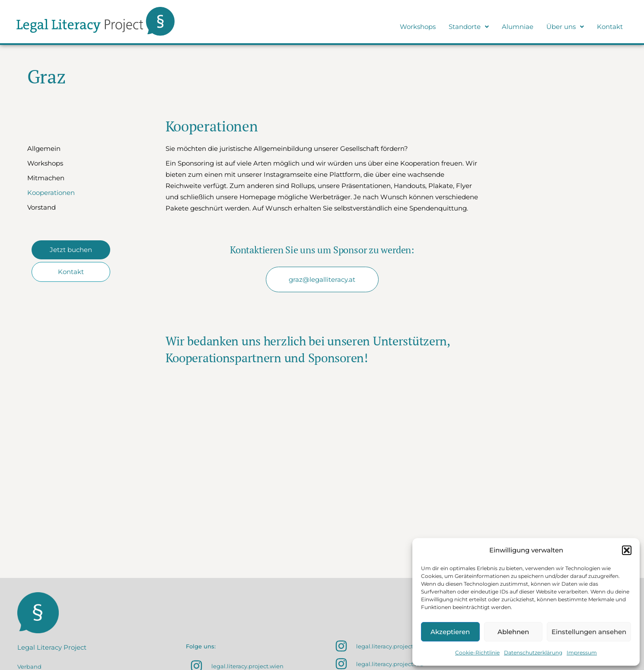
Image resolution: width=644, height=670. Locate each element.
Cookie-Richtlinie (477, 652)
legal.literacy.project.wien (247, 666)
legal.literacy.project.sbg (391, 646)
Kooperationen (51, 193)
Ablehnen (513, 632)
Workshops (418, 27)
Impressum (582, 652)
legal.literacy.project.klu (390, 664)
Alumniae (518, 27)
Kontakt (610, 27)
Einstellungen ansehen (589, 632)
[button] (627, 550)
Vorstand (41, 207)
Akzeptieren (450, 632)
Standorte (469, 27)
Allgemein (44, 148)
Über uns (565, 27)
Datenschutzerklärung (533, 652)
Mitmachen (46, 178)
